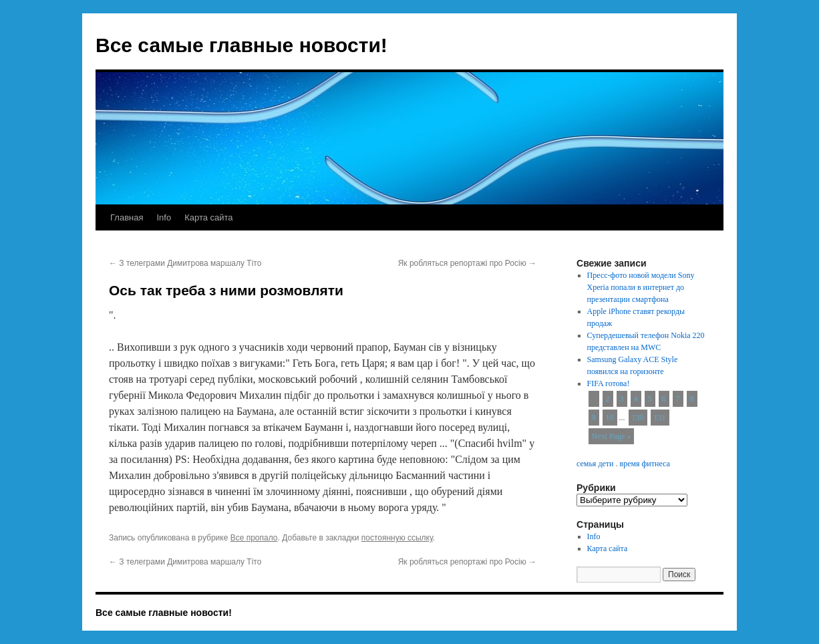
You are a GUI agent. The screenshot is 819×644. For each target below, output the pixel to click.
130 (638, 418)
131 (660, 418)
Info (164, 217)
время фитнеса (644, 464)
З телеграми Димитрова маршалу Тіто (185, 263)
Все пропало (254, 538)
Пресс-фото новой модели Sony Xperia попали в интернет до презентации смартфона (641, 287)
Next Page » (612, 436)
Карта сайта (208, 217)
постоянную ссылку (397, 538)
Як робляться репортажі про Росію (467, 263)
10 (610, 418)
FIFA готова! (609, 383)
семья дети (595, 464)
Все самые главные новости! (241, 45)
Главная (127, 217)
